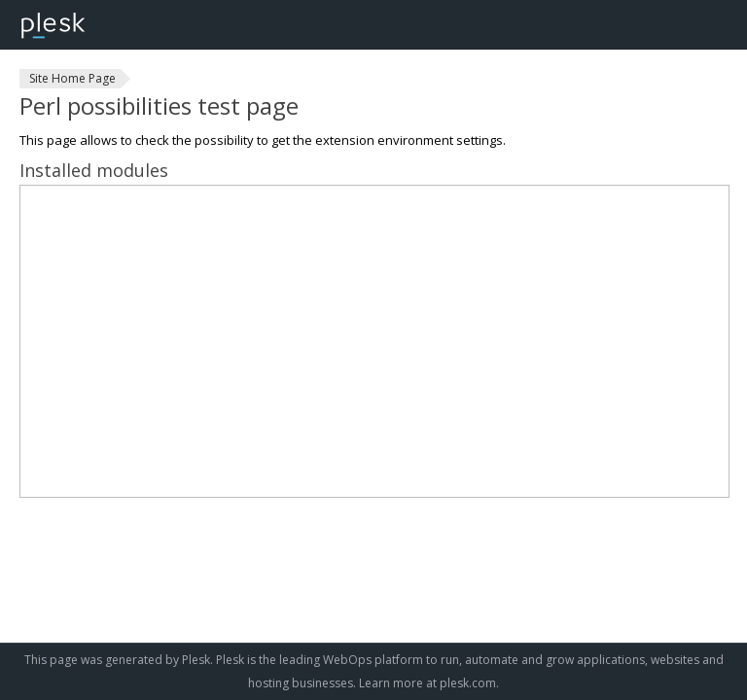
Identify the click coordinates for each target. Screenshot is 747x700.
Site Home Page (72, 78)
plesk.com (468, 683)
